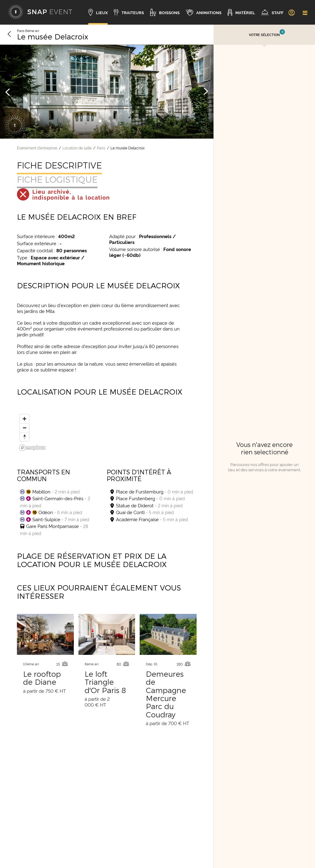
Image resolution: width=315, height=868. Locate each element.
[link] (291, 12)
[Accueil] (40, 12)
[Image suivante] (206, 92)
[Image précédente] (8, 92)
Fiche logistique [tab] (57, 179)
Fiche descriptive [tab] (59, 165)
